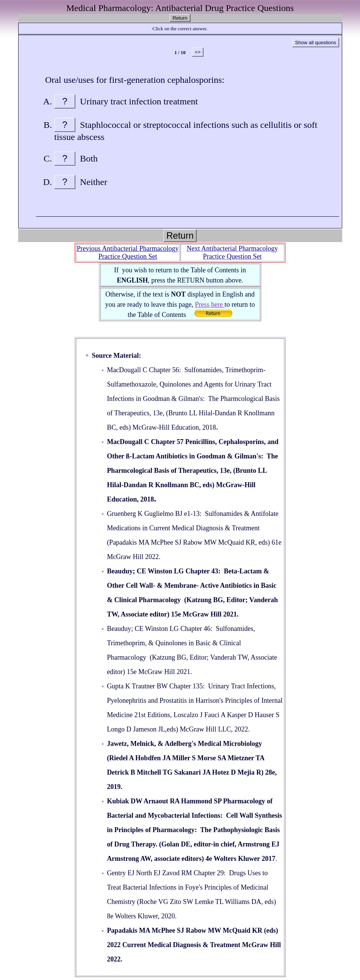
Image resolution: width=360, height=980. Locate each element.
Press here (210, 304)
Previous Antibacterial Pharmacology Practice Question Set (128, 252)
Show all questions (316, 43)
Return (180, 18)
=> (198, 52)
